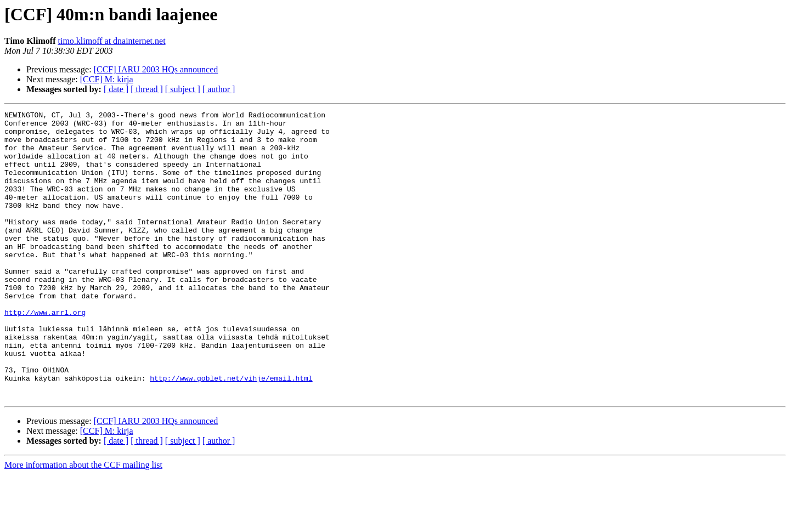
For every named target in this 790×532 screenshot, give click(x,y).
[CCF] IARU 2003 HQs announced (156, 69)
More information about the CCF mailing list (83, 522)
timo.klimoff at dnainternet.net (111, 41)
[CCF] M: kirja (107, 79)
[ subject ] (183, 89)
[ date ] (116, 89)
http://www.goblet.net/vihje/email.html (231, 432)
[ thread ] (147, 89)
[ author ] (219, 89)
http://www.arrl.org (45, 353)
